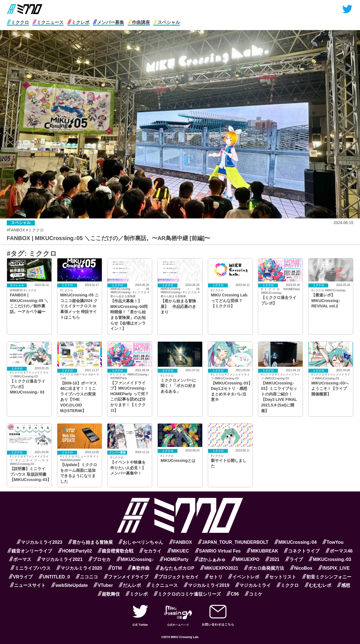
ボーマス (20, 559)
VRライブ (21, 577)
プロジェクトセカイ (176, 577)
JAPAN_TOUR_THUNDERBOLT (233, 542)
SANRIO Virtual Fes (218, 551)
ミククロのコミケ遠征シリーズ (187, 594)
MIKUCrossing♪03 (330, 559)
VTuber (103, 585)
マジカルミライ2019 (207, 585)
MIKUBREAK (262, 551)
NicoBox (301, 568)
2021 (272, 559)
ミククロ (18, 22)
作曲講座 (139, 22)
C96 (233, 594)
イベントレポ (244, 577)
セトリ (214, 577)
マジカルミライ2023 (40, 542)
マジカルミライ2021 (60, 559)
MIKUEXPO (245, 559)
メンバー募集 (108, 22)
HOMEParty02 (75, 551)
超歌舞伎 (109, 594)
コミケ (254, 594)
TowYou (333, 542)
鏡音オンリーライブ (30, 551)
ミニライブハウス (31, 568)
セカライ (150, 551)
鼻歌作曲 (139, 568)
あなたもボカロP (175, 568)
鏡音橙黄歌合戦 (115, 551)
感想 (344, 585)
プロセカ (99, 559)
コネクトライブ (302, 551)
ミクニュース (48, 22)
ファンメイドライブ (126, 577)
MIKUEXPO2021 (219, 568)
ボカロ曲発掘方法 (264, 568)
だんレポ (130, 585)
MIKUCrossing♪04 (295, 542)
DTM (115, 568)
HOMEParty (174, 559)
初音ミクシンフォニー (327, 577)
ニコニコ (87, 577)
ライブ (294, 559)
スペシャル (167, 22)
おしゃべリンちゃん (141, 542)
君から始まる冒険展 (90, 542)
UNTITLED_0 (54, 577)
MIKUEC (178, 551)
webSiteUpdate (69, 585)
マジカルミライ (253, 585)
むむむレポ (318, 585)
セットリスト (281, 577)
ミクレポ (78, 22)
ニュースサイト (28, 585)
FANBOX (181, 542)
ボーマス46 (339, 551)
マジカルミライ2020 (79, 568)
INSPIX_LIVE (334, 568)
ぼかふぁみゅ (210, 559)
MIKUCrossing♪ (135, 559)
